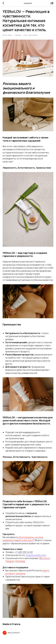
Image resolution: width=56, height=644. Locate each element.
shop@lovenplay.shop (36, 555)
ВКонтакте (45, 558)
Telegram (10, 561)
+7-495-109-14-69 (24, 552)
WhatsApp (20, 561)
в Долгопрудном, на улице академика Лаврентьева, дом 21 (23, 539)
